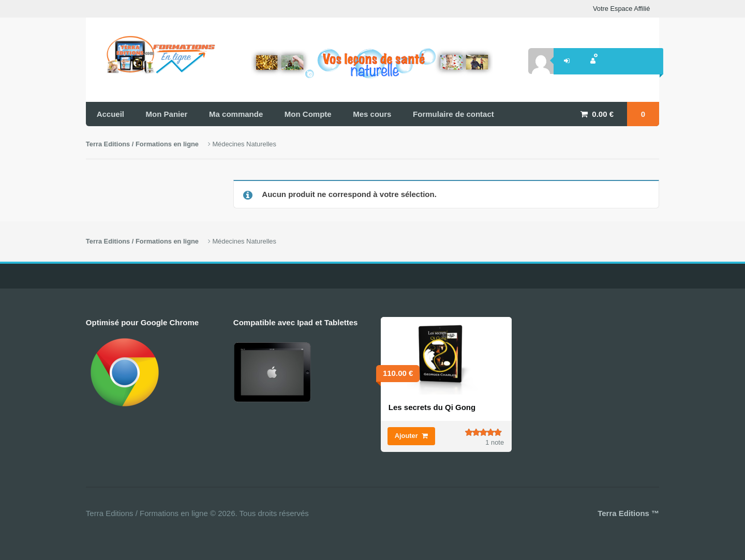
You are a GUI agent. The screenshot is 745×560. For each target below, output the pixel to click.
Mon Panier (167, 114)
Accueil (110, 114)
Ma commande (236, 114)
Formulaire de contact (453, 114)
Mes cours (372, 114)
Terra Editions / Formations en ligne (142, 144)
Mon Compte (308, 114)
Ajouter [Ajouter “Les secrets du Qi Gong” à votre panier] (406, 436)
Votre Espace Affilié (621, 9)
